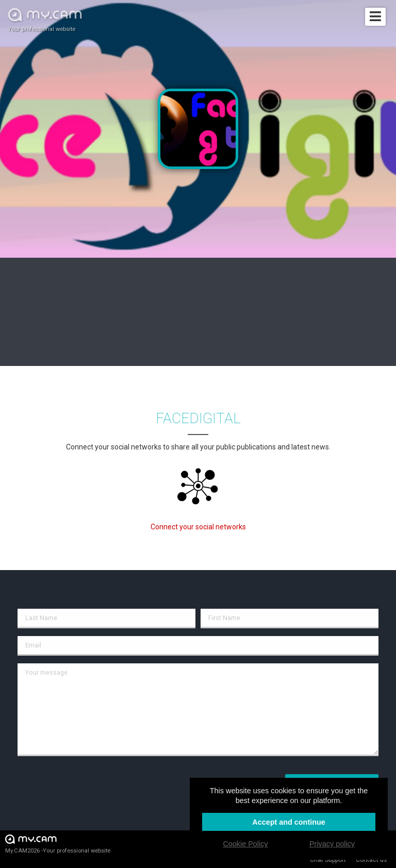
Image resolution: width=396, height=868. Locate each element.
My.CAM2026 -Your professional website (58, 844)
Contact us (371, 860)
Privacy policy (332, 844)
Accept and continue (289, 822)
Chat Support (328, 860)
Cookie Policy (245, 844)
